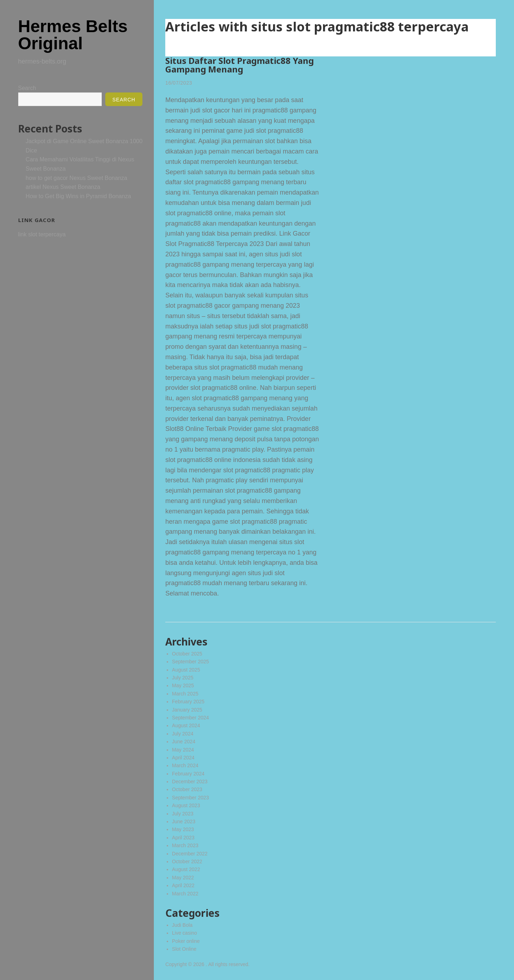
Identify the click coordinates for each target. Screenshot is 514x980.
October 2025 (187, 654)
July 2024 (183, 734)
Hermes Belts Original (73, 35)
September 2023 (191, 798)
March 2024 (185, 765)
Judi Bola (182, 925)
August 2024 (186, 725)
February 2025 (188, 702)
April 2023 (183, 838)
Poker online (186, 941)
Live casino (185, 933)
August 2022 (186, 869)
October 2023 (187, 789)
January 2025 (187, 710)
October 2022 (187, 861)
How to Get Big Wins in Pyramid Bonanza (78, 196)
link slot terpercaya (42, 234)
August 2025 (186, 670)
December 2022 (190, 854)
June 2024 (184, 742)
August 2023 (186, 805)
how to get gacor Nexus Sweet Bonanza (77, 178)
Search (27, 88)
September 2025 (191, 662)
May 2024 (183, 750)
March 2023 (185, 845)
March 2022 (185, 894)
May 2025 (183, 685)
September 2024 (191, 718)
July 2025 (183, 678)
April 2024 (183, 758)
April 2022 (183, 885)
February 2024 (188, 774)
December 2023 (190, 782)
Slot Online (184, 949)
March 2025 (185, 694)
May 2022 (183, 878)
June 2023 (184, 821)
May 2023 (183, 829)
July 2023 (183, 814)
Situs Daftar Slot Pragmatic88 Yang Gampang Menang (240, 65)
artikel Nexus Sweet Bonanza (63, 187)
